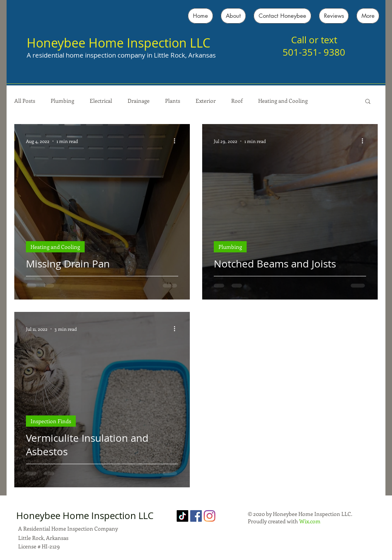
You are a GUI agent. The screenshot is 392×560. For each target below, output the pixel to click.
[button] (368, 102)
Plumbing (62, 101)
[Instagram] (210, 516)
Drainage (139, 101)
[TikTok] (182, 516)
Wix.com (310, 521)
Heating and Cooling (283, 101)
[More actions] (177, 141)
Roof (237, 101)
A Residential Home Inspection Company (68, 529)
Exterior (206, 101)
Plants (173, 101)
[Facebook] (196, 516)
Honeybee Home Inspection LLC (118, 43)
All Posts (25, 101)
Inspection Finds (51, 421)
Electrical (101, 101)
